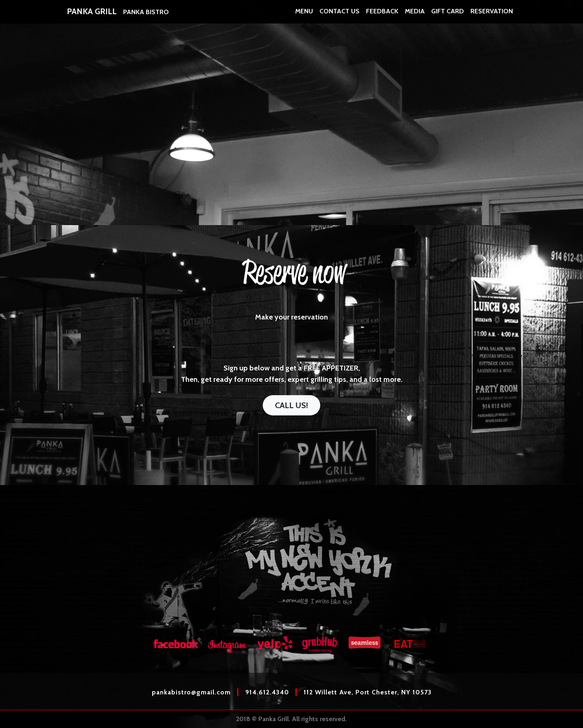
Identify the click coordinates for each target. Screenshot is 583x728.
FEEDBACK (382, 16)
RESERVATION (492, 16)
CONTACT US (339, 16)
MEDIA (415, 16)
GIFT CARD (448, 16)
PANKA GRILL (92, 16)
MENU (304, 16)
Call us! (291, 405)
